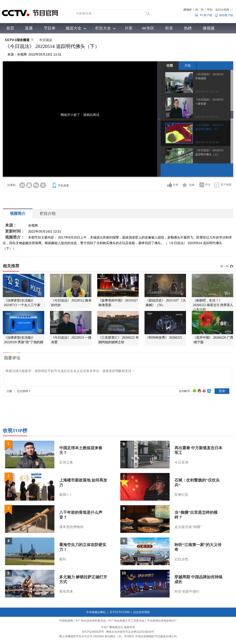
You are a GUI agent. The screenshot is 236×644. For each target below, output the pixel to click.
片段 (188, 65)
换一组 (224, 266)
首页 (10, 28)
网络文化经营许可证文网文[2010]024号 (130, 632)
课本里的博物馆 (71, 527)
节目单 (50, 28)
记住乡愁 (181, 559)
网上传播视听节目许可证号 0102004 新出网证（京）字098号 (97, 636)
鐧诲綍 (188, 10)
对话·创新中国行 (187, 591)
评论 (208, 185)
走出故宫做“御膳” (188, 527)
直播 (29, 28)
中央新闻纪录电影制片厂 (162, 621)
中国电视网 (66, 621)
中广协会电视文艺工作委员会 (127, 621)
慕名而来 (66, 591)
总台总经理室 (142, 612)
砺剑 (63, 559)
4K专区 (148, 28)
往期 (170, 65)
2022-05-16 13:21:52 (207, 92)
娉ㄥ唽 (199, 10)
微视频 (209, 28)
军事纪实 (181, 495)
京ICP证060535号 (93, 632)
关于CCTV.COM (119, 612)
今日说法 (46, 40)
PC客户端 (206, 15)
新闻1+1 (65, 495)
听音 (169, 28)
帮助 (210, 10)
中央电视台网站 (96, 612)
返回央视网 (224, 10)
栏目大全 (103, 28)
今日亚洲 (181, 462)
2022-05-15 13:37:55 (207, 117)
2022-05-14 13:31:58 (207, 142)
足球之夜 (66, 462)
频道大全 (74, 28)
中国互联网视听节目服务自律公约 (156, 636)
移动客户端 (226, 15)
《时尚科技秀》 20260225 (164, 338)
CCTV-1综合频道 (17, 40)
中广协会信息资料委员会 (91, 621)
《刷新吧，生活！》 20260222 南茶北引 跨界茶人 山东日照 (213, 305)
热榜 (188, 28)
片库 (129, 28)
